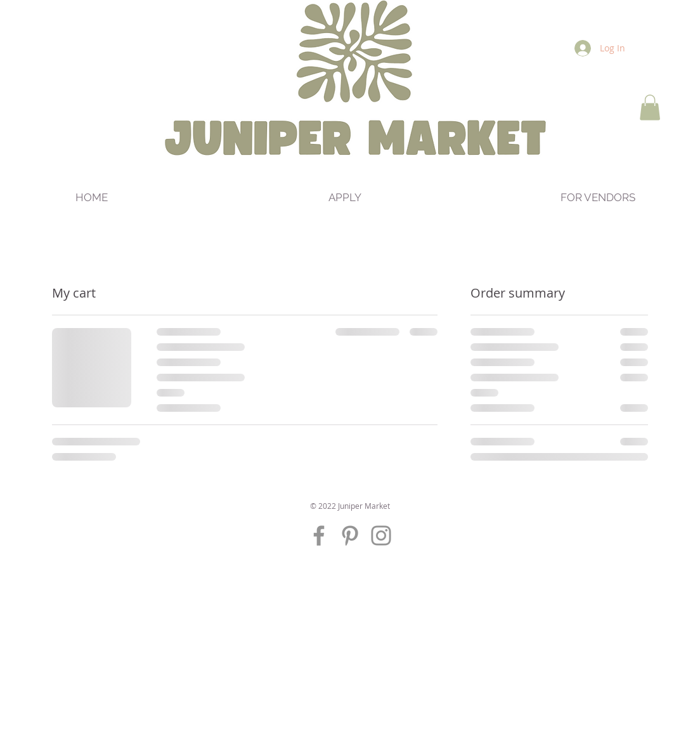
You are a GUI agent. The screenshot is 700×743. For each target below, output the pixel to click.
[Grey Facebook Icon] (319, 536)
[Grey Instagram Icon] (381, 536)
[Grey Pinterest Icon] (350, 536)
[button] (650, 108)
